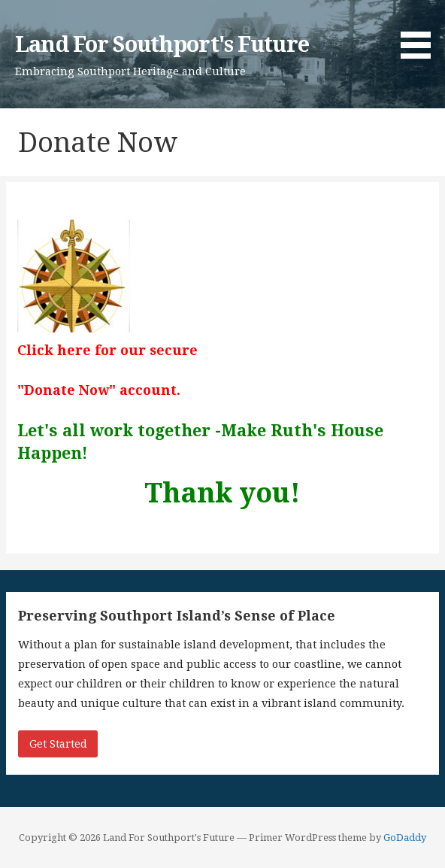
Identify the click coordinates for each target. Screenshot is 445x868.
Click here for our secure (107, 350)
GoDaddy (405, 838)
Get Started (58, 744)
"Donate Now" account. (99, 390)
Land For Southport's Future (162, 44)
